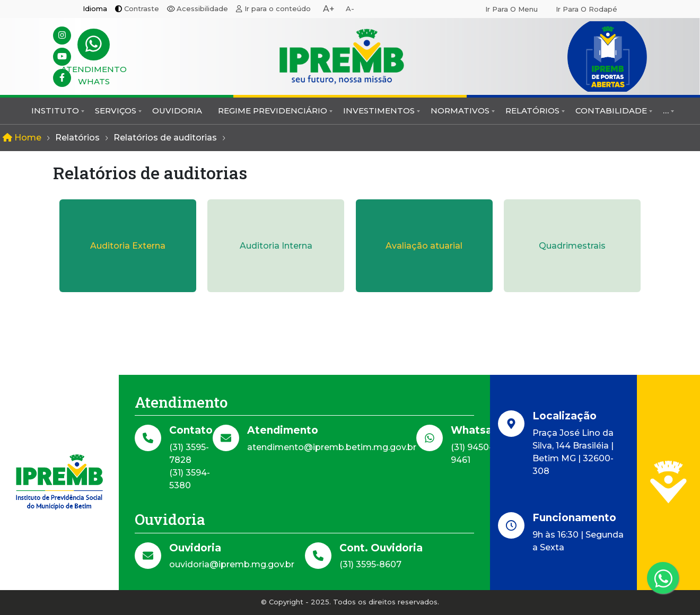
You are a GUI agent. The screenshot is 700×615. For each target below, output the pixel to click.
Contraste (142, 8)
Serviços (116, 111)
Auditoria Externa (128, 246)
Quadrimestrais (572, 246)
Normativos (460, 111)
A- (350, 8)
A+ (329, 9)
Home (22, 138)
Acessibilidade (202, 8)
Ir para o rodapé (587, 9)
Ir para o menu (511, 9)
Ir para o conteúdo (278, 8)
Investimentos (379, 111)
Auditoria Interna (276, 246)
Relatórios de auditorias (165, 138)
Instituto (55, 111)
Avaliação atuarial (424, 246)
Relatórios (532, 111)
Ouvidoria (177, 111)
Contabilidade (611, 111)
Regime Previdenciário (273, 111)
